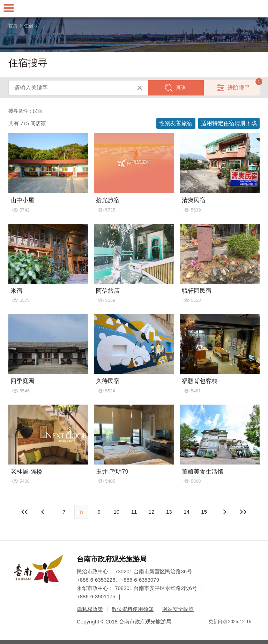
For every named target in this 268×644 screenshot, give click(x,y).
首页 (13, 26)
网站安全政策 (178, 609)
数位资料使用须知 (133, 609)
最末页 (243, 512)
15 (204, 512)
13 (169, 512)
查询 (181, 88)
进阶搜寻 (239, 88)
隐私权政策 (90, 609)
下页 (44, 512)
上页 (224, 512)
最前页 (25, 512)
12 (152, 512)
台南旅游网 (134, 9)
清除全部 (140, 88)
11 (134, 512)
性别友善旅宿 (176, 123)
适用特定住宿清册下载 (229, 123)
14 (187, 512)
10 (116, 512)
